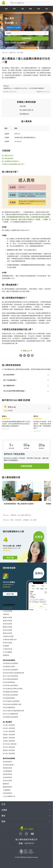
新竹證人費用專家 (9, 747)
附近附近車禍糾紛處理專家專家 (14, 673)
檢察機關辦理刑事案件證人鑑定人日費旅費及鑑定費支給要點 (29, 217)
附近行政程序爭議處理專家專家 (14, 711)
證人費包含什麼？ (8, 156)
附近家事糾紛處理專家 (10, 695)
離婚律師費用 (7, 787)
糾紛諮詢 (18, 520)
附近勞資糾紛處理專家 (10, 670)
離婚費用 (6, 784)
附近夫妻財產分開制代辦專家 (13, 689)
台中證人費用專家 (9, 731)
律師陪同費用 (7, 768)
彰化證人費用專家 (9, 753)
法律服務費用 (7, 771)
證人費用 (20, 52)
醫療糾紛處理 (7, 617)
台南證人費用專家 (9, 741)
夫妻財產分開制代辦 (10, 639)
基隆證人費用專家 (9, 750)
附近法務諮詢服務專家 (10, 679)
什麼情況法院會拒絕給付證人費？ (13, 164)
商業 (12, 520)
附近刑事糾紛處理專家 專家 (12, 704)
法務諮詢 (13, 515)
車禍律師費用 (7, 762)
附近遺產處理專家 (9, 698)
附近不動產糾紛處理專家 (11, 701)
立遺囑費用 (7, 790)
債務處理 (6, 655)
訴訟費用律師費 (8, 765)
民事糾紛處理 (7, 624)
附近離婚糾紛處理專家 (10, 692)
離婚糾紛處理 (7, 627)
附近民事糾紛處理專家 (10, 685)
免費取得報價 (27, 38)
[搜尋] (11, 3)
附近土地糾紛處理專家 (10, 676)
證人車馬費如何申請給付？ (11, 161)
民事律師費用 (7, 777)
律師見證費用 (7, 774)
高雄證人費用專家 (9, 738)
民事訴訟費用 (7, 781)
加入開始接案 (21, 43)
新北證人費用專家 (9, 728)
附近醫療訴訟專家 (9, 667)
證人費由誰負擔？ (8, 158)
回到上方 (26, 351)
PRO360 (5, 52)
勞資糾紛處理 (7, 608)
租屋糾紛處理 (7, 621)
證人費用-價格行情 (24, 515)
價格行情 (12, 52)
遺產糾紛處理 (7, 633)
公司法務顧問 (7, 652)
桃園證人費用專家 (9, 735)
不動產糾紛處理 (8, 636)
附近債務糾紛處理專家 (10, 717)
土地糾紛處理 (7, 611)
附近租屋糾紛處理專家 (10, 663)
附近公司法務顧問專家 (10, 714)
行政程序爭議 (7, 649)
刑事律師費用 (7, 793)
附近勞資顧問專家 (9, 707)
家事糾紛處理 (7, 630)
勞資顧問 (6, 646)
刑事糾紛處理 (7, 643)
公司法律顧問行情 (9, 796)
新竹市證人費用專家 (10, 744)
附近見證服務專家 (9, 682)
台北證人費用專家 (9, 725)
